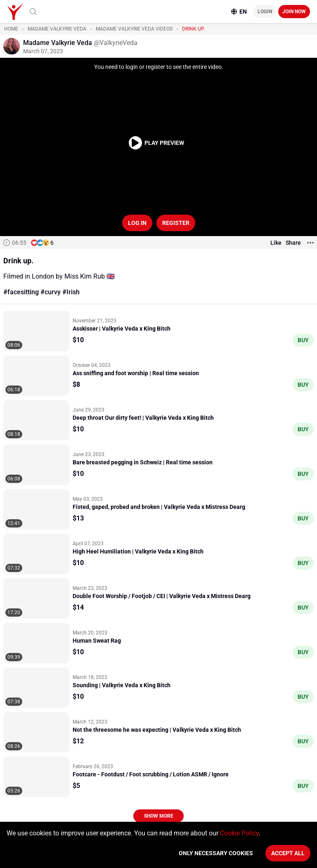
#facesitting (21, 292)
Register (176, 223)
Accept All (288, 853)
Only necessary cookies (216, 853)
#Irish (71, 292)
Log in (137, 223)
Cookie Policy (239, 833)
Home (11, 29)
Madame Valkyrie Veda (57, 29)
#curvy (51, 292)
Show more (159, 816)
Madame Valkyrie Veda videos (134, 29)
